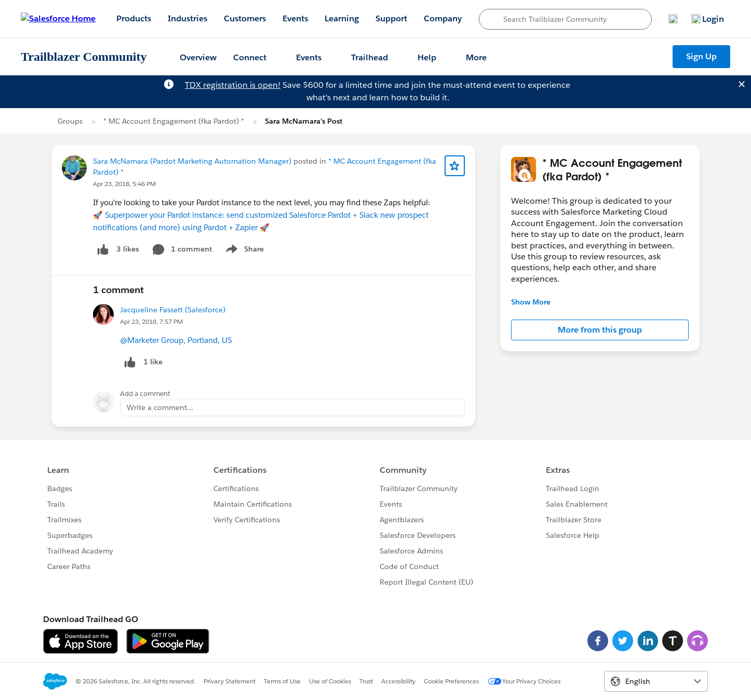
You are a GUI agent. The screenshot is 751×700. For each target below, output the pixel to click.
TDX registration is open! (233, 85)
